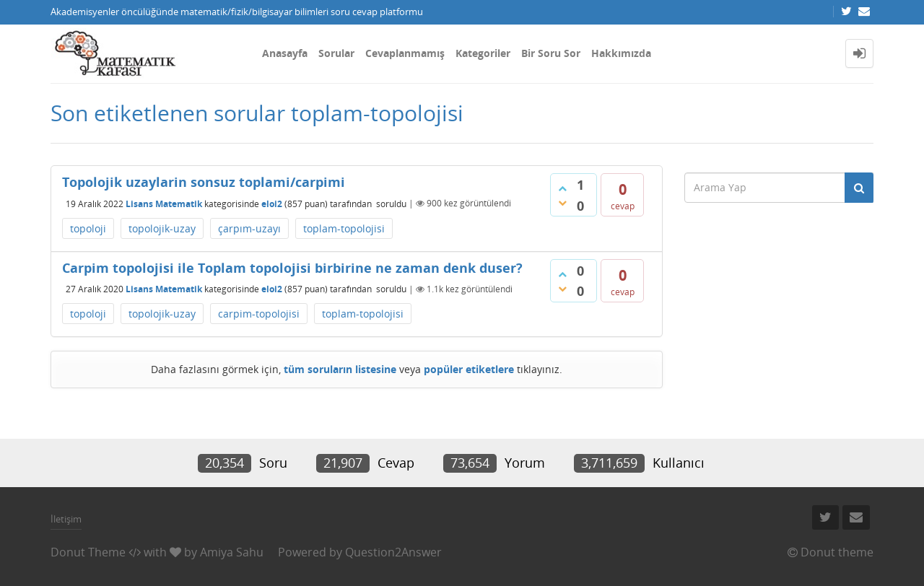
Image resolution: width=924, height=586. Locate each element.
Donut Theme (88, 552)
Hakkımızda (621, 53)
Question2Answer (393, 552)
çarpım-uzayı (249, 228)
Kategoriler (483, 53)
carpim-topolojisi (259, 314)
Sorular (336, 53)
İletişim (66, 519)
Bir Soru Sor (551, 53)
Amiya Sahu (232, 552)
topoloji (88, 228)
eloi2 (272, 203)
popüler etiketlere (469, 369)
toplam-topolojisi (344, 228)
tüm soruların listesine (340, 369)
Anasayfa (285, 53)
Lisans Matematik (164, 203)
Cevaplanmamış (405, 53)
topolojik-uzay (162, 228)
